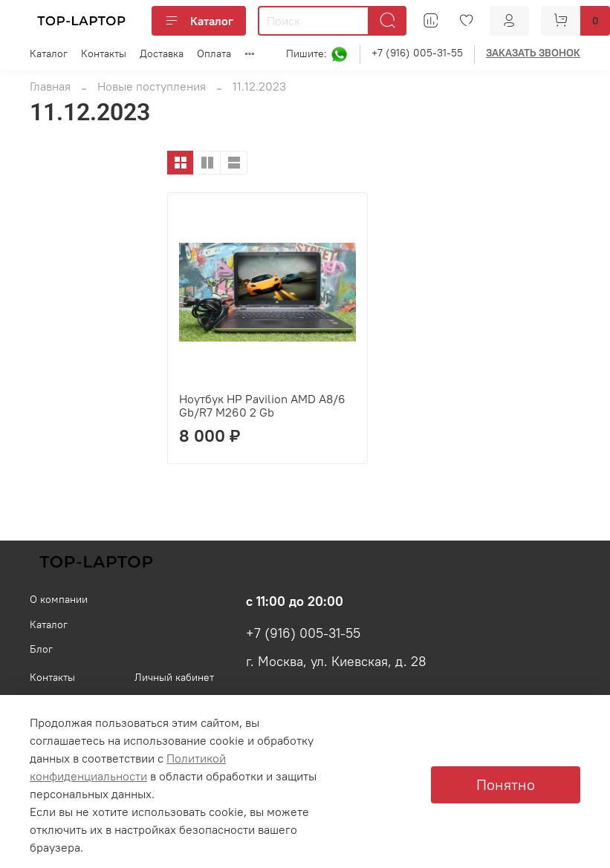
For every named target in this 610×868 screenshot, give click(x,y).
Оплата (214, 53)
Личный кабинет (174, 677)
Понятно (506, 784)
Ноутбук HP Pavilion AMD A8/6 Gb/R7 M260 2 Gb (262, 405)
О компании (59, 599)
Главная (50, 86)
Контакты (104, 53)
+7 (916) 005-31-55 (417, 53)
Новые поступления (152, 86)
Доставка (162, 53)
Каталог (199, 21)
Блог (41, 649)
